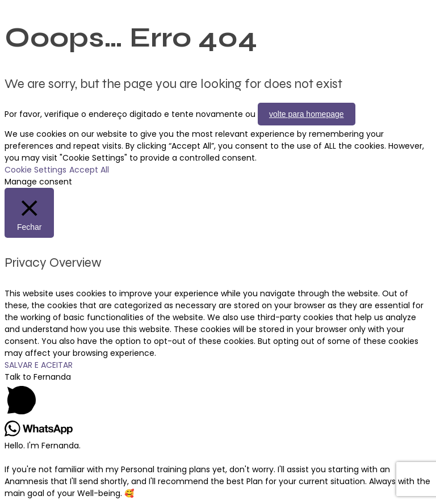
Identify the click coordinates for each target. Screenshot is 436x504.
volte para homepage (307, 114)
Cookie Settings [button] (35, 170)
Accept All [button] (89, 170)
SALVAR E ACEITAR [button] (39, 365)
